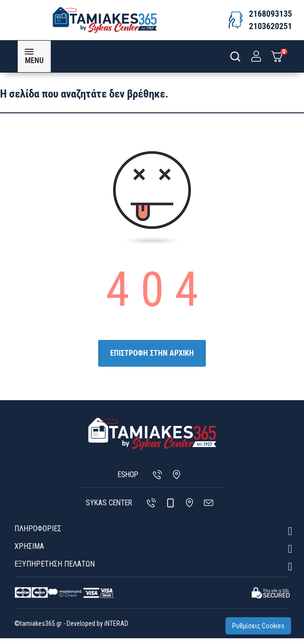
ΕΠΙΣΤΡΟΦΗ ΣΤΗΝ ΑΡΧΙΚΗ (152, 359)
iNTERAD (116, 629)
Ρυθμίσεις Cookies (262, 629)
